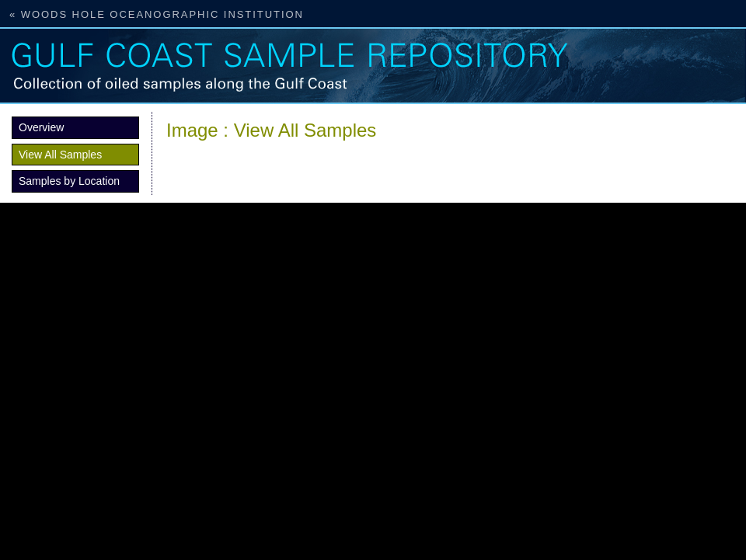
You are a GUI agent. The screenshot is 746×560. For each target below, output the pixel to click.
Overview (41, 127)
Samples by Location (69, 181)
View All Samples (60, 155)
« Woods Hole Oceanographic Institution (157, 14)
